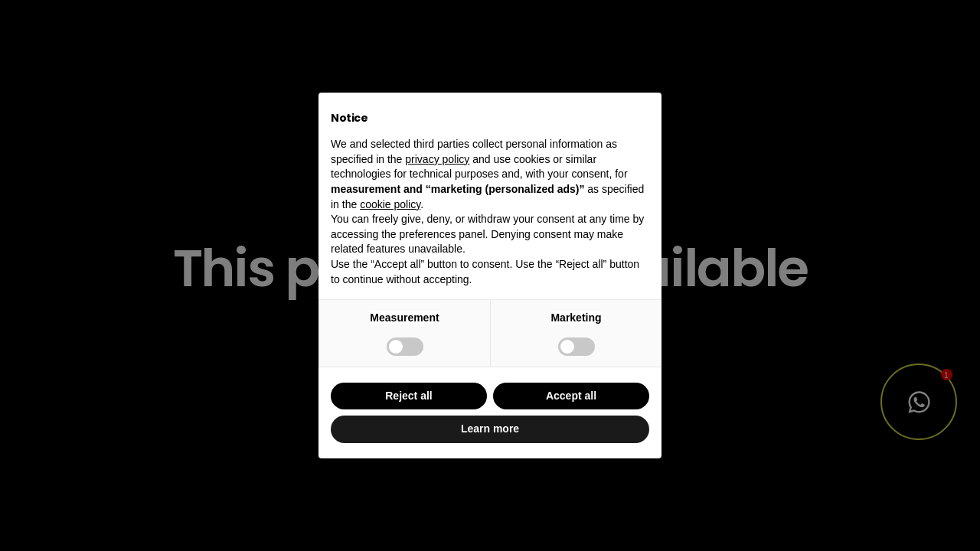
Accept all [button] (571, 396)
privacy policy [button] (437, 159)
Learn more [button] (490, 429)
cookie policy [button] (390, 204)
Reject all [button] (408, 396)
